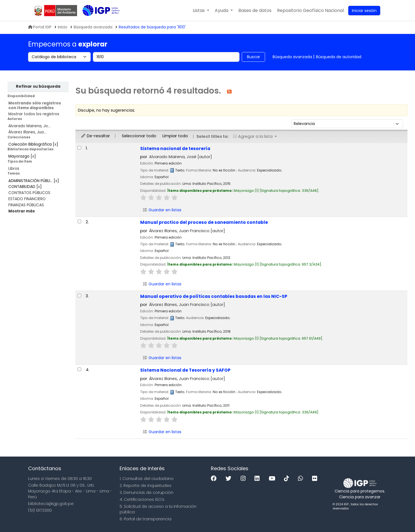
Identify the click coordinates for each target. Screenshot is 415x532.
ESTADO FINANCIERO (27, 199)
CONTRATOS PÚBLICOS (29, 193)
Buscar (254, 57)
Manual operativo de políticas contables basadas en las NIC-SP (214, 296)
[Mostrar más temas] (22, 211)
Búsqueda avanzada (292, 57)
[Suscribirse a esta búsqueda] (229, 91)
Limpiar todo (175, 136)
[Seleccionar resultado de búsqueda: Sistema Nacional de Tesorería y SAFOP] (79, 369)
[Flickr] (316, 479)
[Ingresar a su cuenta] (364, 11)
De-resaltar (95, 136)
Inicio (63, 27)
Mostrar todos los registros (34, 114)
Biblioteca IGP (97, 22)
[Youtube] (273, 479)
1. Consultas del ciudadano (147, 479)
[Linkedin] (258, 479)
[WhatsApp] (302, 479)
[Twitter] (230, 479)
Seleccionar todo (139, 136)
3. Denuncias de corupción (146, 492)
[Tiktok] (288, 479)
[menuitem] (310, 11)
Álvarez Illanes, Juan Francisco (187, 231)
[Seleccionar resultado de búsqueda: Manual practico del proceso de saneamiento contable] (79, 221)
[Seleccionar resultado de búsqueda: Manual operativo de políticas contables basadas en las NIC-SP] (79, 296)
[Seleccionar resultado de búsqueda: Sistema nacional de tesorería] (79, 148)
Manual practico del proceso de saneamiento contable (204, 222)
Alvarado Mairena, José (181, 157)
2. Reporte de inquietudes (145, 486)
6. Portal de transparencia (145, 519)
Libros (14, 169)
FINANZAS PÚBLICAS (26, 205)
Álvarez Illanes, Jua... (27, 132)
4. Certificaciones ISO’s (142, 499)
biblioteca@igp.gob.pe (51, 504)
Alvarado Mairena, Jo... (29, 126)
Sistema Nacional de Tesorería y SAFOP (185, 370)
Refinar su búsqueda (38, 86)
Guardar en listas (162, 210)
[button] (201, 11)
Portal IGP (40, 27)
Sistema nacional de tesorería (175, 149)
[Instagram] (244, 479)
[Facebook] (215, 479)
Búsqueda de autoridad (339, 57)
